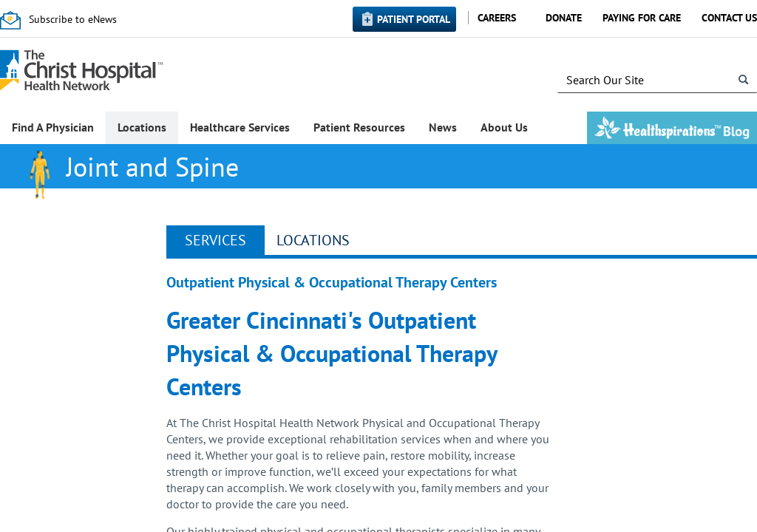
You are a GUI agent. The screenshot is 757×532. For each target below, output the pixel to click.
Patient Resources (359, 127)
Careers (497, 18)
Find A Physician (53, 127)
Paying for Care (642, 18)
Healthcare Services (240, 127)
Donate (564, 18)
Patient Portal (414, 19)
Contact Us (729, 18)
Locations (142, 127)
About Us (504, 127)
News (443, 127)
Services (215, 240)
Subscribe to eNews (73, 19)
